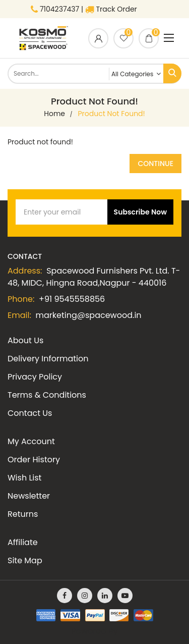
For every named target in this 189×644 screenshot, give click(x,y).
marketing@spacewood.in (89, 315)
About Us (25, 340)
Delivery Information (48, 359)
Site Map (25, 560)
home (54, 114)
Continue (155, 164)
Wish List (24, 478)
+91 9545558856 (72, 299)
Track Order (111, 9)
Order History (34, 460)
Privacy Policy (35, 377)
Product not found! (112, 114)
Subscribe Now (140, 212)
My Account (31, 441)
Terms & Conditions (47, 395)
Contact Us (30, 413)
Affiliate (23, 542)
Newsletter (29, 496)
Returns (23, 514)
